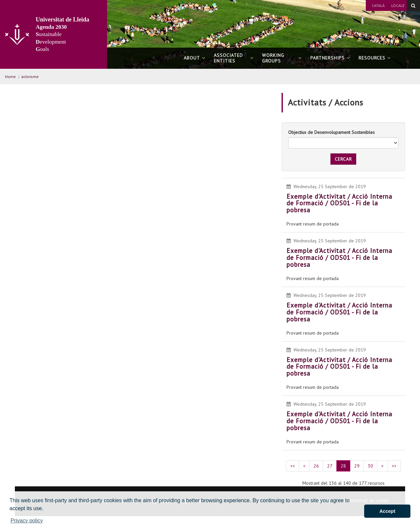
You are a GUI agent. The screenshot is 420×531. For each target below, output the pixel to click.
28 (343, 466)
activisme (30, 77)
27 (330, 466)
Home (10, 77)
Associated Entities (234, 58)
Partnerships (330, 58)
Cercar (343, 159)
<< (292, 466)
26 (316, 466)
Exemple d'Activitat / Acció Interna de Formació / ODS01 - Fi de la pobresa (339, 203)
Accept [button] (387, 511)
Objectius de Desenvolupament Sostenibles (331, 132)
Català (378, 5)
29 (357, 466)
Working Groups (282, 58)
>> (394, 466)
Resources (375, 58)
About (194, 58)
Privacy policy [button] (27, 521)
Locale (398, 5)
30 (370, 466)
